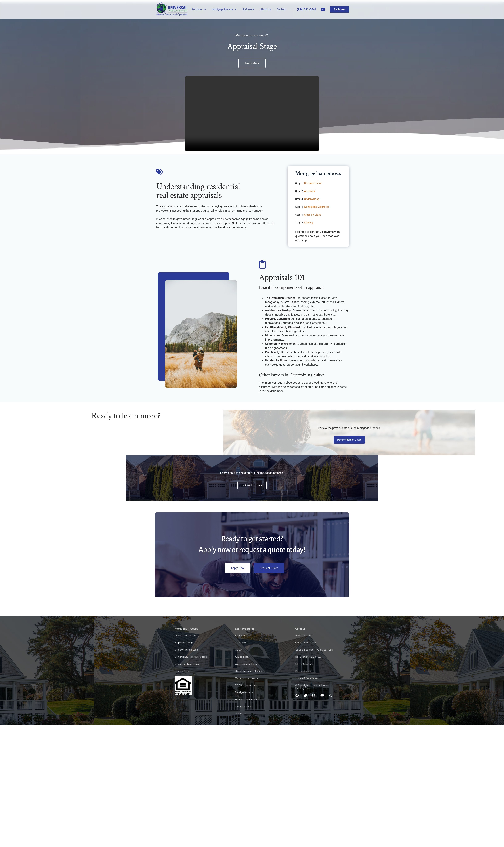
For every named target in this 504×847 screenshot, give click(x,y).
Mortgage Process (225, 9)
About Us (266, 9)
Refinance (249, 9)
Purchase (199, 9)
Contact (281, 9)
